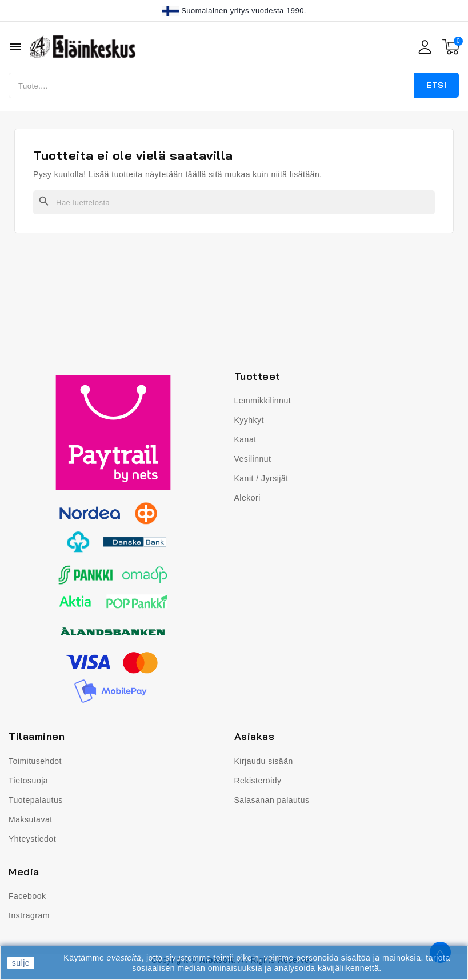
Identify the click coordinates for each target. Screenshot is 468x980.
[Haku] (234, 202)
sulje (21, 963)
